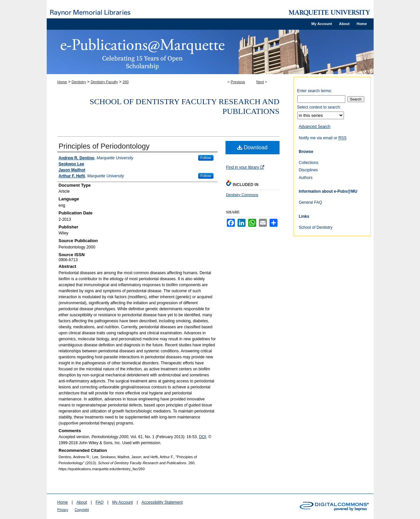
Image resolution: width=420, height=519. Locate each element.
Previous (238, 82)
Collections (309, 163)
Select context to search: (319, 107)
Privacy (63, 510)
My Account (122, 502)
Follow (206, 158)
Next (260, 82)
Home (62, 82)
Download (252, 147)
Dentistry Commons (242, 195)
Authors (306, 178)
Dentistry (79, 82)
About (82, 502)
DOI (202, 437)
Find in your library (245, 167)
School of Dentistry (316, 227)
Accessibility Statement (162, 502)
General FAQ (311, 202)
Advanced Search (315, 127)
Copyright (82, 510)
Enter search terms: (315, 91)
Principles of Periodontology (104, 146)
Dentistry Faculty (104, 82)
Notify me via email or (323, 138)
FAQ (99, 502)
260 (125, 82)
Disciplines (308, 170)
